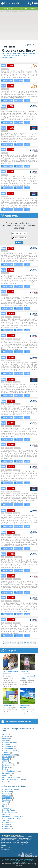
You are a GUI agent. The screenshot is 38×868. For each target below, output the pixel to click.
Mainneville (7, 796)
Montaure (6, 775)
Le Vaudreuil (7, 773)
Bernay (5, 744)
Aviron (5, 761)
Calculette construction (8, 861)
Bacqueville (7, 829)
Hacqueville (7, 800)
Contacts (7, 859)
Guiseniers (6, 808)
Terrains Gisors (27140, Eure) (18, 48)
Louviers (6, 738)
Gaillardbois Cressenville (12, 816)
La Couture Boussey (10, 777)
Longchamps (7, 798)
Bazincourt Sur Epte (10, 790)
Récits (14, 8)
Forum (4, 8)
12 (31, 643)
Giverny (5, 814)
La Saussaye (7, 765)
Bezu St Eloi (7, 792)
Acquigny (6, 753)
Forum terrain (8, 706)
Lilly (4, 806)
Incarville (6, 759)
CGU (17, 861)
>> (34, 643)
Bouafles (6, 824)
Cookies (24, 862)
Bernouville (7, 794)
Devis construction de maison (11, 673)
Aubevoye (6, 736)
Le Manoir (6, 767)
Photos (22, 8)
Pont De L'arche (8, 742)
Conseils (33, 8)
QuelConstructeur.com (31, 46)
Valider (19, 242)
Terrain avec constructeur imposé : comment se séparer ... (27, 675)
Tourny (5, 804)
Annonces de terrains (25, 707)
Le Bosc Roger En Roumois (13, 779)
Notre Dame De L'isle (10, 818)
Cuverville (6, 827)
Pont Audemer (8, 749)
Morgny (5, 802)
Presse (21, 861)
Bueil (4, 769)
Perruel (5, 781)
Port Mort (6, 822)
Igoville (5, 740)
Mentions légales (28, 859)
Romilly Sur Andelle (10, 751)
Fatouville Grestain (10, 755)
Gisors (5, 734)
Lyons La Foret (8, 810)
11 (28, 643)
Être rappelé (18, 80)
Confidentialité (17, 862)
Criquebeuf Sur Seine (11, 771)
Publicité (34, 861)
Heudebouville (8, 746)
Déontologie (27, 861)
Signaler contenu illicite (17, 859)
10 (25, 643)
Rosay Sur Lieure (9, 812)
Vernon (5, 820)
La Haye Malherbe (9, 763)
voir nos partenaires (5, 849)
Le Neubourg (7, 757)
